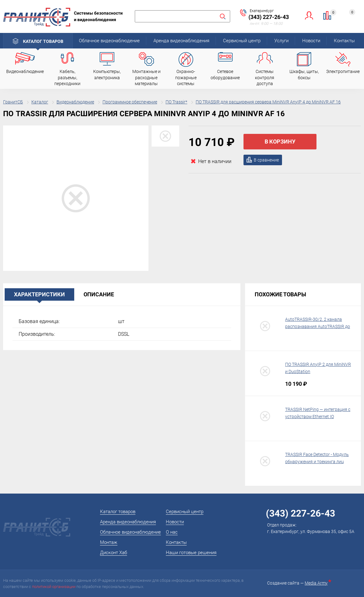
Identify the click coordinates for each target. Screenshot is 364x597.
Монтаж (109, 542)
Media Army (317, 583)
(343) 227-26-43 (269, 17)
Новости (311, 41)
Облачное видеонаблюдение (109, 41)
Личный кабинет (309, 15)
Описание (99, 294)
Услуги (281, 41)
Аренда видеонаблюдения (181, 41)
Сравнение (331, 13)
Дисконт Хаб (114, 553)
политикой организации (54, 587)
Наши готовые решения (191, 553)
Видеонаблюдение (75, 102)
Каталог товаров (43, 41)
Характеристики (39, 294)
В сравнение (266, 160)
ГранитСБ (13, 102)
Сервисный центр (242, 41)
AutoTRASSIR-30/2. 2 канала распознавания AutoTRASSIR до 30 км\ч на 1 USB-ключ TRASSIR (318, 327)
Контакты (344, 41)
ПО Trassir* (176, 102)
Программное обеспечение (130, 102)
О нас (172, 532)
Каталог (40, 102)
